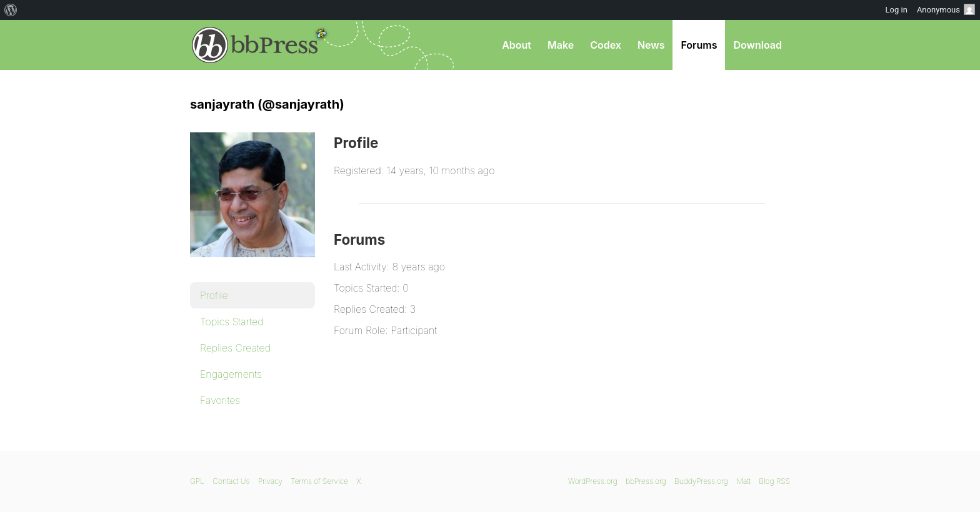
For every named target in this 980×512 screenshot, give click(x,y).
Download (757, 45)
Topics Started (232, 322)
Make (561, 45)
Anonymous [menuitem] (946, 9)
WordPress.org (593, 481)
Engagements (231, 374)
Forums (699, 45)
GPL (197, 481)
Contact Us (231, 481)
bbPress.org (255, 45)
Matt (743, 481)
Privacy (270, 481)
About (517, 45)
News (651, 45)
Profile (214, 295)
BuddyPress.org (701, 481)
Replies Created (235, 348)
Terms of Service (319, 481)
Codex (606, 45)
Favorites (220, 400)
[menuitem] (11, 10)
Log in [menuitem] (897, 10)
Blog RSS (774, 481)
